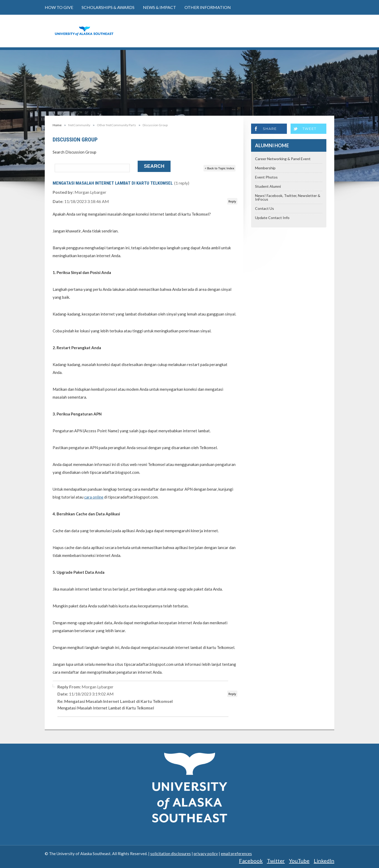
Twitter (276, 861)
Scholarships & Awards (108, 7)
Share (270, 129)
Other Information (208, 7)
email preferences (236, 854)
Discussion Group (155, 125)
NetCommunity (79, 125)
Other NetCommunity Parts (116, 125)
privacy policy (206, 854)
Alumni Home (272, 145)
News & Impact (159, 7)
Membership (265, 168)
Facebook (251, 861)
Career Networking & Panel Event (283, 159)
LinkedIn (324, 861)
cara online (94, 497)
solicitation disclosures (171, 854)
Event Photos (266, 177)
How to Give (59, 7)
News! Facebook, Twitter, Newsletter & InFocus (288, 197)
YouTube (299, 861)
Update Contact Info (272, 218)
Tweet (309, 129)
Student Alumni (268, 186)
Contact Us (265, 208)
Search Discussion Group (74, 152)
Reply (232, 201)
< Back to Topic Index (220, 168)
